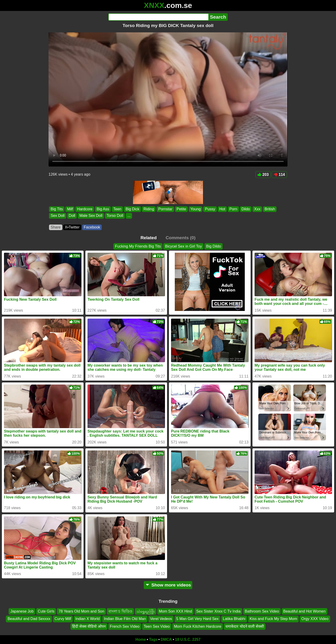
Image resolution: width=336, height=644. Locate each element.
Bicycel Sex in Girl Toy (183, 246)
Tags (153, 639)
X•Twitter (72, 227)
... (129, 216)
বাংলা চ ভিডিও (120, 611)
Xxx (257, 209)
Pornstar (165, 209)
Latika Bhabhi (234, 619)
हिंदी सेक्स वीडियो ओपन (89, 626)
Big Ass (103, 209)
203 (263, 175)
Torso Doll (115, 216)
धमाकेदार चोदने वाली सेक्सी (245, 626)
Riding (149, 209)
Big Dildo (213, 246)
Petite (181, 209)
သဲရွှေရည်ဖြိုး (146, 611)
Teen (117, 209)
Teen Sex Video (157, 626)
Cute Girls (46, 611)
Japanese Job (22, 611)
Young (196, 209)
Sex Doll (58, 216)
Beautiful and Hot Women (304, 611)
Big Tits (57, 209)
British (270, 209)
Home (141, 639)
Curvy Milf (63, 619)
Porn (233, 209)
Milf (70, 209)
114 (279, 175)
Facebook (92, 227)
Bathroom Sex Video (262, 611)
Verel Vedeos (161, 619)
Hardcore (85, 209)
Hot (222, 209)
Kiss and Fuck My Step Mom (273, 619)
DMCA (166, 639)
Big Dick (132, 209)
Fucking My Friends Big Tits (138, 246)
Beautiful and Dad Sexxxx (29, 619)
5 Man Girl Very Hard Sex (197, 619)
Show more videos (168, 585)
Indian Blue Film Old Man (125, 619)
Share (56, 227)
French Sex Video (125, 626)
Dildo (246, 209)
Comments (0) (181, 238)
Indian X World (88, 619)
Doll (72, 216)
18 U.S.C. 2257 (188, 639)
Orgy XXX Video (315, 619)
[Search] (158, 17)
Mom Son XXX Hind (175, 611)
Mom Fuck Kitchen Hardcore (198, 626)
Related (149, 238)
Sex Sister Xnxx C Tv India (218, 611)
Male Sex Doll (91, 216)
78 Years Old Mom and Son (81, 611)
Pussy (210, 209)
